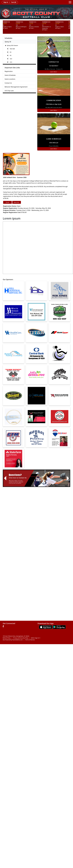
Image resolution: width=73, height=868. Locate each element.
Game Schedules (10, 75)
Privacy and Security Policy (21, 638)
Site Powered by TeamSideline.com (13, 640)
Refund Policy (7, 638)
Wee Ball (12, 49)
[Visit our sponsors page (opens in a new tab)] (13, 291)
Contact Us (8, 83)
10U (11, 59)
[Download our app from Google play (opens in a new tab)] (59, 627)
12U (11, 62)
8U (11, 55)
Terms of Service (30, 640)
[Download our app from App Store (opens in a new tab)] (46, 627)
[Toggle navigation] (70, 2)
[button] (5, 478)
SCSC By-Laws (9, 91)
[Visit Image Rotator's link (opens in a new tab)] (36, 478)
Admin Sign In (35, 638)
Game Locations (10, 79)
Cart (14, 2)
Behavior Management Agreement (16, 87)
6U (11, 52)
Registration (9, 71)
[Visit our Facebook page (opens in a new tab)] (4, 626)
